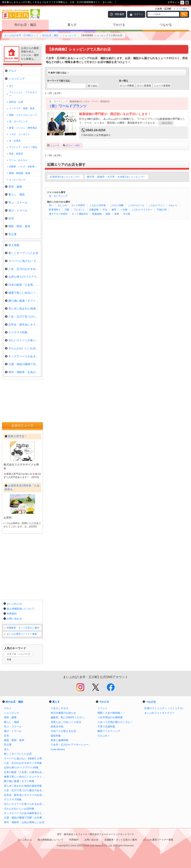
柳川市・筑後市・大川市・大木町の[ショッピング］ (116, 177)
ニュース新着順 (162, 86)
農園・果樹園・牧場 (19, 173)
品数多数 (94, 210)
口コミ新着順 (144, 86)
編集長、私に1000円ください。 (69, 717)
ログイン (139, 14)
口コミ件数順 (127, 86)
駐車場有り (55, 210)
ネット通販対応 (80, 214)
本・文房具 (15, 141)
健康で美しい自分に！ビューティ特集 (25, 777)
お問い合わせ (14, 619)
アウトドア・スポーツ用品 (23, 147)
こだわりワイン (157, 205)
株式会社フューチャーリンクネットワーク (112, 834)
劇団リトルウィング (109, 731)
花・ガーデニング (58, 196)
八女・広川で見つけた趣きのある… (23, 317)
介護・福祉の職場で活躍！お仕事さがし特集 (25, 818)
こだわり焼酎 (117, 205)
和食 (9, 660)
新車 (117, 214)
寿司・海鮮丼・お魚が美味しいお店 (24, 822)
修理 (114, 210)
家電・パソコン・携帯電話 (23, 128)
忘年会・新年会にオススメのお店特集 (25, 795)
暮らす (72, 25)
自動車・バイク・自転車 (22, 167)
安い (51, 205)
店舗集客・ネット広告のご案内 (23, 628)
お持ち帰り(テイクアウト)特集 (23, 277)
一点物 (124, 210)
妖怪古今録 (57, 727)
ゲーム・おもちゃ (18, 160)
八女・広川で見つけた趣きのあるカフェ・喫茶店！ (25, 790)
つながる (166, 25)
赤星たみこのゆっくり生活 (66, 722)
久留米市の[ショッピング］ (65, 177)
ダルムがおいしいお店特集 (23, 348)
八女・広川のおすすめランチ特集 (23, 269)
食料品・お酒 (16, 102)
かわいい (173, 205)
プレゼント (79, 210)
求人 (6, 749)
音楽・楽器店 (16, 154)
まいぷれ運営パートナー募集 (22, 634)
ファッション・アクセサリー (23, 94)
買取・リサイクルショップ (23, 115)
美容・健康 (14, 187)
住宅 (9, 218)
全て (11, 86)
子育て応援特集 (106, 727)
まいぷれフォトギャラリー (159, 713)
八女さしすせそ (60, 708)
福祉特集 (56, 736)
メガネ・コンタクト (19, 134)
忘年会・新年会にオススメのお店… (23, 325)
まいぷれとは (14, 604)
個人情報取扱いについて (21, 609)
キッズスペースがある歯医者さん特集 (25, 813)
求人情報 (12, 245)
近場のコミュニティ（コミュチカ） (164, 708)
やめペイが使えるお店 (63, 731)
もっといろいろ (17, 180)
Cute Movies (58, 749)
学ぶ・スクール (16, 202)
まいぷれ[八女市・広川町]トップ (21, 35)
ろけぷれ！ (104, 736)
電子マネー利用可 (58, 214)
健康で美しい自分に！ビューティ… (23, 293)
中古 (105, 210)
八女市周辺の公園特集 (110, 717)
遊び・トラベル (16, 210)
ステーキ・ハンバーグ (19, 654)
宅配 (67, 210)
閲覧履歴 (119, 14)
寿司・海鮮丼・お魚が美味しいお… (23, 372)
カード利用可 (78, 205)
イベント (103, 708)
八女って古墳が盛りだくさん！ (115, 722)
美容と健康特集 (60, 740)
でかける (119, 25)
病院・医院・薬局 (18, 226)
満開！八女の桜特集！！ (111, 713)
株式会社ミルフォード (76, 834)
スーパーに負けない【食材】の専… (23, 261)
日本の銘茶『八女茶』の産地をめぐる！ (25, 772)
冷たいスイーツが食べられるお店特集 (25, 804)
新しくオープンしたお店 (22, 253)
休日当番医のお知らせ (63, 713)
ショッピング (69, 35)
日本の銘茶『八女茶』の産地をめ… (23, 285)
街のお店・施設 (25, 25)
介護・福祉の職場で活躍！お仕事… (23, 364)
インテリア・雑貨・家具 (22, 108)
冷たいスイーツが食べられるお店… (23, 340)
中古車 (127, 214)
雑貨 (108, 214)
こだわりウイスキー (142, 210)
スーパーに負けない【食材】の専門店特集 (25, 759)
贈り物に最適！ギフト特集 (23, 301)
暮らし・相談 (15, 194)
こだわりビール (136, 205)
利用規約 (12, 614)
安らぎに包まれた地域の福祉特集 (23, 309)
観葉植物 (97, 214)
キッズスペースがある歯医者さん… (23, 356)
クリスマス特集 (16, 332)
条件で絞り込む (59, 73)
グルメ (11, 71)
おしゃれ (62, 205)
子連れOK (162, 210)
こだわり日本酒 (97, 205)
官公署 (11, 234)
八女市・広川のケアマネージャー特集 (72, 745)
